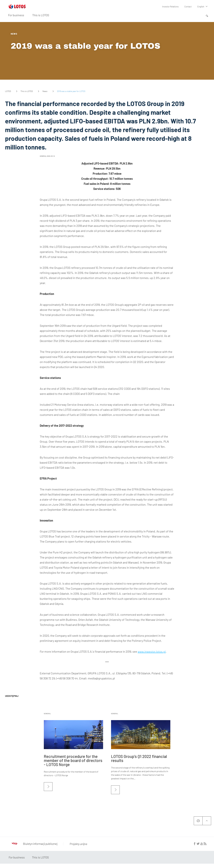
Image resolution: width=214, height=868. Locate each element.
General (47, 714)
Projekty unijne (78, 844)
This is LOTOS (41, 15)
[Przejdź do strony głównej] (17, 8)
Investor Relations (171, 6)
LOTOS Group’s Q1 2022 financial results (139, 758)
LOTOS (8, 91)
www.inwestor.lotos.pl (152, 651)
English (201, 6)
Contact (188, 6)
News (45, 91)
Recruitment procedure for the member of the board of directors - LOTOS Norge (73, 760)
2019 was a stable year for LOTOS (85, 46)
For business (16, 15)
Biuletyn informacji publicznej (34, 844)
